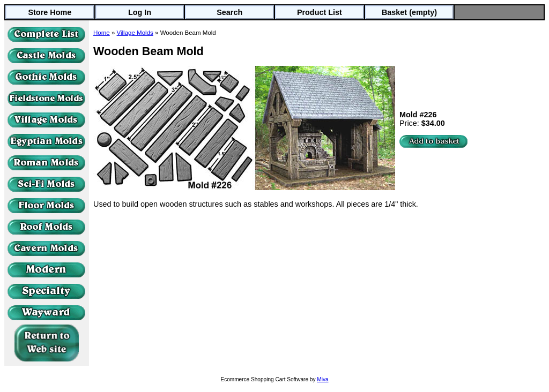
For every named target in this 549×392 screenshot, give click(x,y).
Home (102, 33)
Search (229, 12)
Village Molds (135, 33)
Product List (320, 12)
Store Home (50, 12)
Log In (140, 12)
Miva (322, 379)
